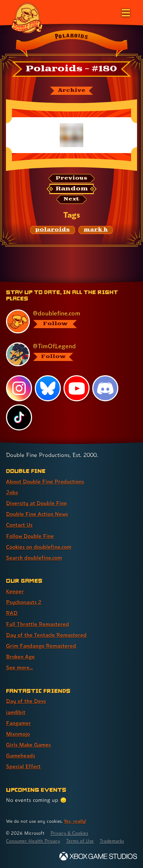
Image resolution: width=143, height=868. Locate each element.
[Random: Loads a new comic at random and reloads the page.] (72, 189)
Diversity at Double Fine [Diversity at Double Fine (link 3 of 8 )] (36, 503)
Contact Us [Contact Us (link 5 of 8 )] (19, 525)
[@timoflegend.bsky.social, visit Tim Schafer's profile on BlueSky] (68, 354)
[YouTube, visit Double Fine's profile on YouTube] (77, 388)
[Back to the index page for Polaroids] (71, 44)
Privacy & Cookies (69, 833)
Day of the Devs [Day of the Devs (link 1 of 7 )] (26, 701)
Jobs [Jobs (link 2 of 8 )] (12, 492)
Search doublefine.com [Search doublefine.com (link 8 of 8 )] (34, 558)
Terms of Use (80, 841)
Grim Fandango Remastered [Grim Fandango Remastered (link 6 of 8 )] (41, 646)
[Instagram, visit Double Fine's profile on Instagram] (19, 388)
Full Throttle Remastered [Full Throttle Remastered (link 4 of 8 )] (38, 624)
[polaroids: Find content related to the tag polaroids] (53, 230)
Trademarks (112, 841)
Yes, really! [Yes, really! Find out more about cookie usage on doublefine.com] (75, 821)
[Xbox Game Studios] (98, 856)
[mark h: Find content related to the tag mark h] (96, 230)
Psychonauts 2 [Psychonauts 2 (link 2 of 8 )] (24, 602)
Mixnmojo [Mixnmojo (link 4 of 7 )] (18, 734)
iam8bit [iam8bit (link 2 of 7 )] (16, 712)
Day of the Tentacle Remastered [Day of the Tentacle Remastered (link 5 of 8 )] (46, 635)
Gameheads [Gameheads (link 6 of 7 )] (21, 755)
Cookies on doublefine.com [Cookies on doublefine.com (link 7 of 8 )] (39, 547)
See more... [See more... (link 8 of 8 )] (19, 667)
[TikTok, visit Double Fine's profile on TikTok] (19, 417)
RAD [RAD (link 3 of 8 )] (12, 613)
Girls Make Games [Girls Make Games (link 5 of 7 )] (28, 745)
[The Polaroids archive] (71, 91)
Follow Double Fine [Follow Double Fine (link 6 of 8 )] (30, 536)
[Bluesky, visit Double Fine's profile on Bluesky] (48, 388)
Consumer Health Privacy (33, 841)
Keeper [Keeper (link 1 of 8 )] (15, 591)
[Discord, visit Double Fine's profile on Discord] (105, 388)
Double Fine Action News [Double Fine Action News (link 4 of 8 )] (37, 514)
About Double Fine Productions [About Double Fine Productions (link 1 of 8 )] (45, 481)
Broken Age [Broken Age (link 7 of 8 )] (20, 657)
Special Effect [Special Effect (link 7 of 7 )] (23, 766)
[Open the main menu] (125, 12)
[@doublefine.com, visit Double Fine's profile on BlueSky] (68, 321)
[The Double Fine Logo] (27, 18)
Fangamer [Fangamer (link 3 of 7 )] (18, 723)
